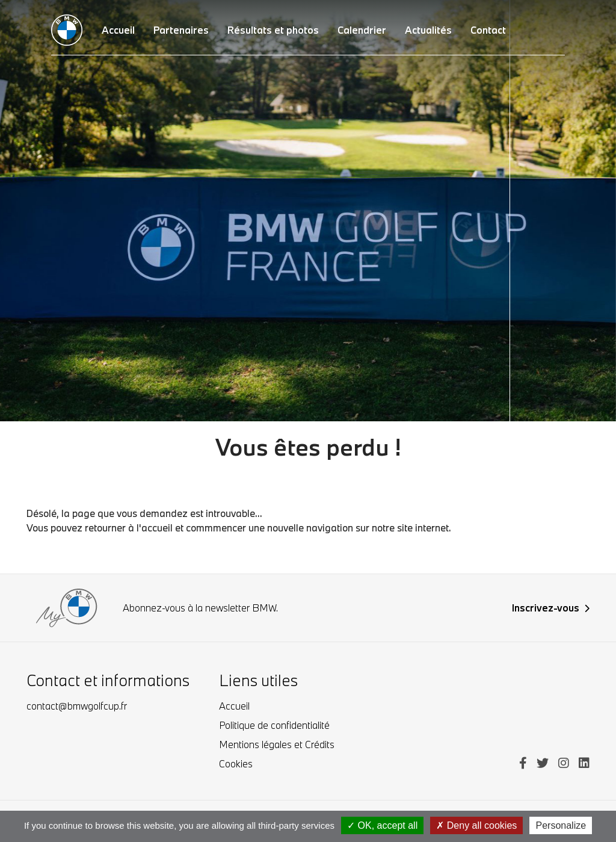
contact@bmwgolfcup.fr (77, 706)
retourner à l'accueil (129, 528)
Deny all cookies (476, 825)
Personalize (561, 825)
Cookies (236, 763)
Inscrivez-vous (551, 608)
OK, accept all (382, 825)
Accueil (234, 706)
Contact (488, 30)
